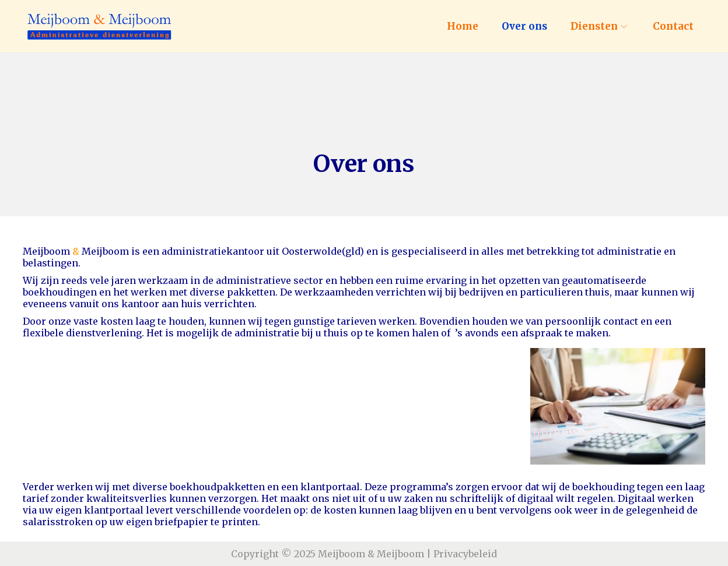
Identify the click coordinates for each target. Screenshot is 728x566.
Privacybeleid (465, 554)
